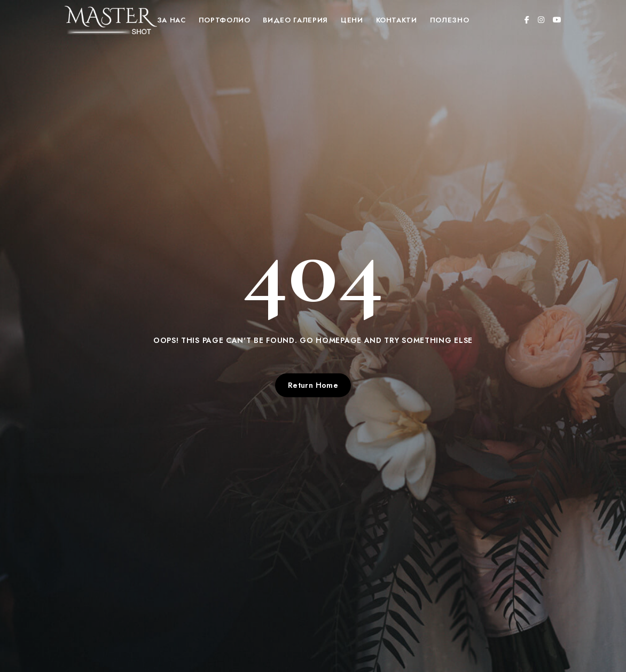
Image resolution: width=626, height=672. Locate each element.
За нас (171, 20)
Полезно (450, 20)
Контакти (397, 20)
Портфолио (225, 20)
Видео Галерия (295, 20)
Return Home (313, 385)
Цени (352, 20)
